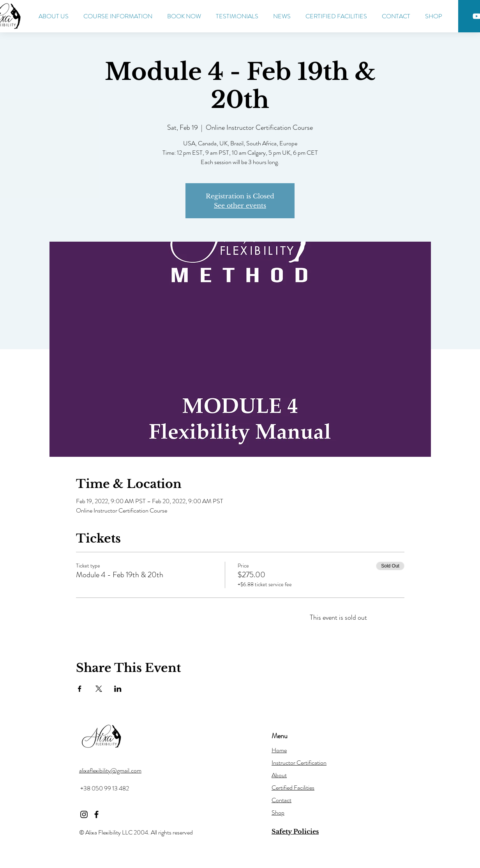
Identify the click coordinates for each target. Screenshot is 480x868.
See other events (240, 205)
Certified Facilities (293, 788)
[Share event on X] (99, 689)
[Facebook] (96, 814)
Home (279, 750)
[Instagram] (84, 814)
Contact (281, 800)
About (279, 775)
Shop (278, 812)
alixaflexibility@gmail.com (110, 770)
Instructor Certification (299, 763)
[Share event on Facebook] (80, 689)
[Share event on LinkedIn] (118, 689)
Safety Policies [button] (295, 831)
